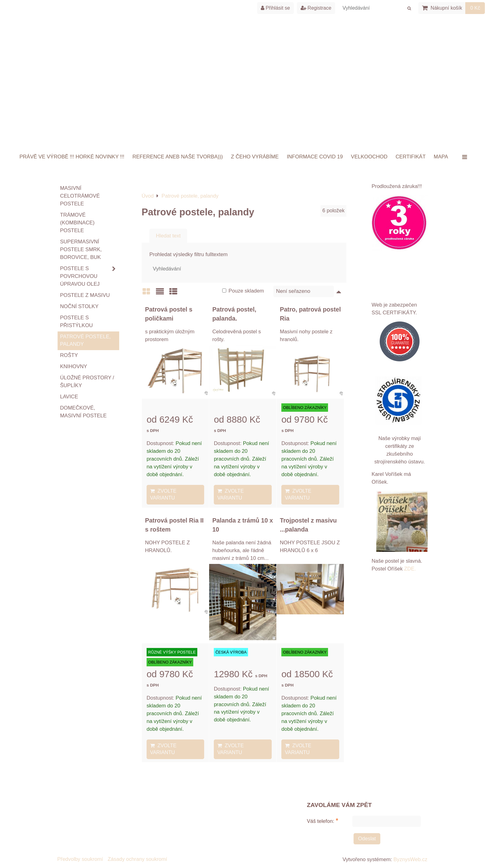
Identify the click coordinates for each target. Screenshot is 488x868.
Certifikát (411, 157)
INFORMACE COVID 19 (315, 157)
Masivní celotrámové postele (80, 196)
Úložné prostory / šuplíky (87, 382)
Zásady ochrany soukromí (137, 859)
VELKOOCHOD (369, 157)
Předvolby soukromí (80, 859)
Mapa (441, 157)
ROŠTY (69, 355)
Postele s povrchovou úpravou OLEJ (90, 277)
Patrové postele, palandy (85, 340)
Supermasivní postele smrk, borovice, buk (81, 249)
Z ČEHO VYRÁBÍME (255, 157)
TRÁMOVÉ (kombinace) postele (77, 223)
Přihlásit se (275, 8)
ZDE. (409, 569)
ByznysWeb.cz (410, 859)
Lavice (69, 397)
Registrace (316, 8)
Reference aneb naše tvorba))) (178, 157)
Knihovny (74, 366)
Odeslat (367, 839)
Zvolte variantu (163, 494)
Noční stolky (79, 306)
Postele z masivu (85, 295)
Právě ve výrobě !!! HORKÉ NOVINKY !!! (72, 157)
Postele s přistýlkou (76, 321)
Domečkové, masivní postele (83, 412)
